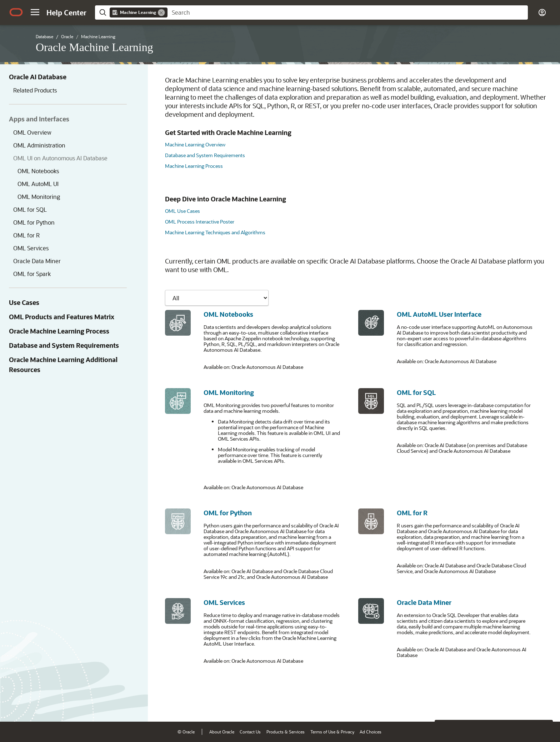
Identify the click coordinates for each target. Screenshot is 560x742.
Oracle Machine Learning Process (59, 331)
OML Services (31, 248)
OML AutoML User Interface (439, 314)
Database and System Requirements (64, 345)
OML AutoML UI (38, 184)
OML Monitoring (39, 197)
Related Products (35, 90)
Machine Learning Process (194, 166)
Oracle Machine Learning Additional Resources (63, 365)
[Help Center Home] (66, 12)
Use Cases (24, 302)
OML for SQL (30, 209)
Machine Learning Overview (195, 144)
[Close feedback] (444, 705)
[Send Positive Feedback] (544, 705)
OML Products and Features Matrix (62, 317)
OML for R (26, 235)
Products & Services (286, 732)
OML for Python (34, 222)
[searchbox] (348, 12)
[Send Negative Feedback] (525, 705)
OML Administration (39, 145)
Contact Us (250, 732)
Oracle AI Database (38, 77)
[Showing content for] (217, 298)
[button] (35, 12)
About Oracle (222, 732)
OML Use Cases (182, 211)
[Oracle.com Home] (16, 12)
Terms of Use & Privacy (332, 732)
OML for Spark (32, 274)
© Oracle (186, 732)
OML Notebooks (38, 171)
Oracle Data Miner (37, 261)
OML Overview (32, 132)
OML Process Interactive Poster (200, 222)
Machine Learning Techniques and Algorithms (215, 232)
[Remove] (161, 12)
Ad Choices (371, 732)
